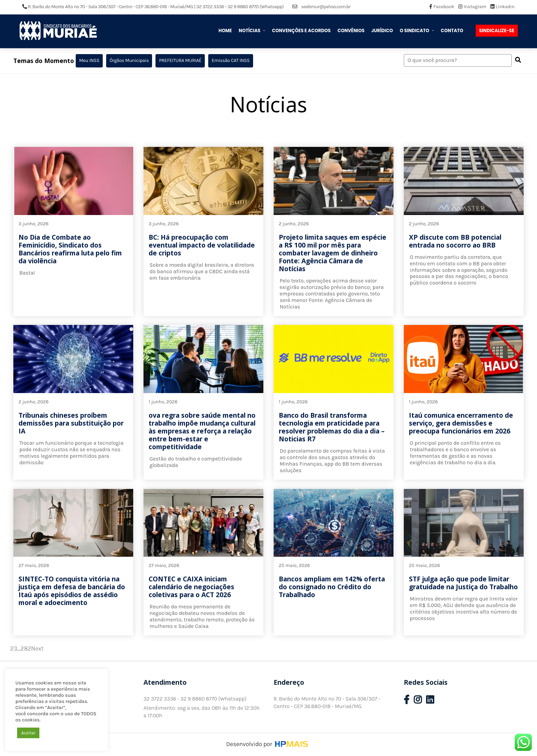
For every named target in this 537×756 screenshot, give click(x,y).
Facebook (442, 7)
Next (38, 648)
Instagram (473, 7)
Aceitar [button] (28, 733)
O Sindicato (415, 31)
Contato (452, 31)
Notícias (250, 31)
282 (26, 648)
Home (225, 31)
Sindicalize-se (497, 31)
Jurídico (382, 31)
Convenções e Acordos (301, 31)
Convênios (351, 31)
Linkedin (503, 7)
